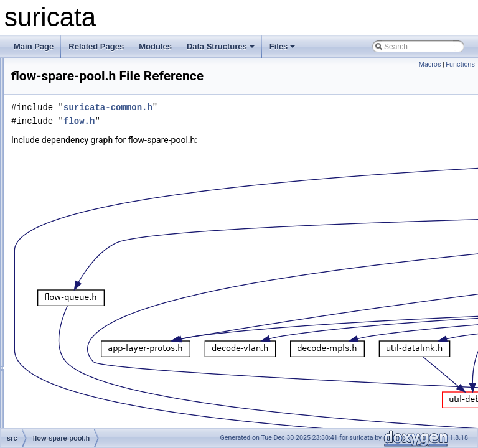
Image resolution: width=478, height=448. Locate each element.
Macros (430, 64)
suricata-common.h (264, 125)
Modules (155, 46)
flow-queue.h (73, 222)
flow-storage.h (74, 276)
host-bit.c (66, 427)
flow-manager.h (77, 180)
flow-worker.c (73, 372)
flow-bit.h (66, 71)
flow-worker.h (73, 386)
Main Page (34, 46)
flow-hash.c (70, 139)
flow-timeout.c (74, 290)
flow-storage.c (74, 263)
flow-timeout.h (74, 304)
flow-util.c (67, 317)
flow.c (60, 399)
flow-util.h (67, 331)
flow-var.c (67, 345)
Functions (460, 64)
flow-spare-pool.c (79, 235)
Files (283, 46)
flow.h (61, 413)
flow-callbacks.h (77, 126)
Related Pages (96, 46)
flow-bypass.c (74, 85)
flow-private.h (73, 194)
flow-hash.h (70, 153)
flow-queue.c (72, 208)
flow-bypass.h (74, 98)
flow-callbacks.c (77, 112)
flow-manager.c (76, 167)
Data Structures (221, 46)
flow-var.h (67, 358)
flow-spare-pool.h (80, 249)
